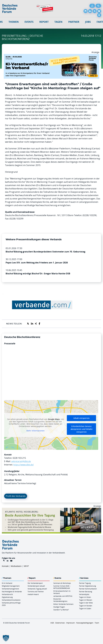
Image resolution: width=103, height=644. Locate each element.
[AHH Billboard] (51, 509)
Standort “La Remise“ (61, 610)
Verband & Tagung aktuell (37, 589)
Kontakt (5, 566)
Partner (74, 22)
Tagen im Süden (85, 608)
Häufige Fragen (59, 607)
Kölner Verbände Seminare (63, 604)
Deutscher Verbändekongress (60, 600)
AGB (52, 623)
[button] (6, 638)
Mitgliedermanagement (11, 586)
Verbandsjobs (84, 594)
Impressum (71, 623)
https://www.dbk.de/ (24, 465)
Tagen (58, 22)
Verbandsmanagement (10, 589)
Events (29, 22)
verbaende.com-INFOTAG (63, 596)
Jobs (88, 22)
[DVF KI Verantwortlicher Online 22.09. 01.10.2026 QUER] (51, 56)
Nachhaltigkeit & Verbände (12, 592)
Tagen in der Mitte (86, 603)
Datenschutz (60, 623)
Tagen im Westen (86, 600)
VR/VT (26, 566)
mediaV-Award (33, 594)
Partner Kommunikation (88, 589)
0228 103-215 (19, 458)
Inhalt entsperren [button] (82, 418)
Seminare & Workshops (62, 583)
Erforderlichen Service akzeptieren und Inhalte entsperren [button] (82, 429)
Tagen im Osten (85, 597)
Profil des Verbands (16, 496)
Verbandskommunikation (11, 600)
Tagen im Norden (86, 606)
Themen (14, 22)
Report (44, 22)
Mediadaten (16, 566)
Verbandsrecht (7, 594)
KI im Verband (7, 583)
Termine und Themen (36, 592)
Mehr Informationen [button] (35, 431)
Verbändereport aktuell (36, 586)
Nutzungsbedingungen (85, 623)
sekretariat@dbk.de (21, 461)
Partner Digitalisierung (88, 586)
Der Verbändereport (35, 583)
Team (97, 623)
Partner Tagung (85, 583)
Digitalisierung (7, 597)
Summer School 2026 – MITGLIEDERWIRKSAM (62, 587)
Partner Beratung (86, 592)
